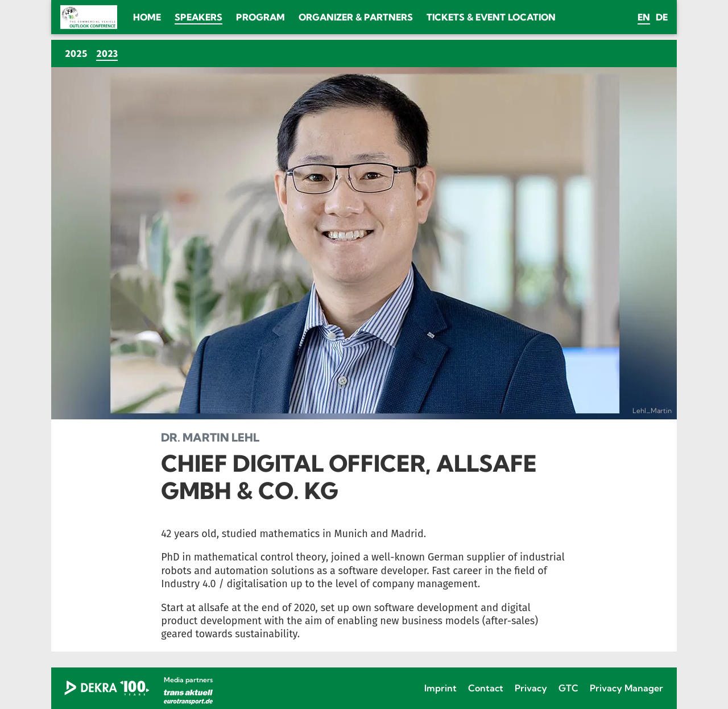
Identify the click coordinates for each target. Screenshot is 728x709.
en (644, 17)
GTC (568, 688)
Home (147, 17)
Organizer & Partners (356, 17)
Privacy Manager (626, 688)
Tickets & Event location (491, 17)
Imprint (440, 688)
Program (260, 17)
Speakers (198, 17)
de (662, 17)
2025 (76, 53)
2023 (109, 53)
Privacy (531, 688)
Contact (486, 688)
